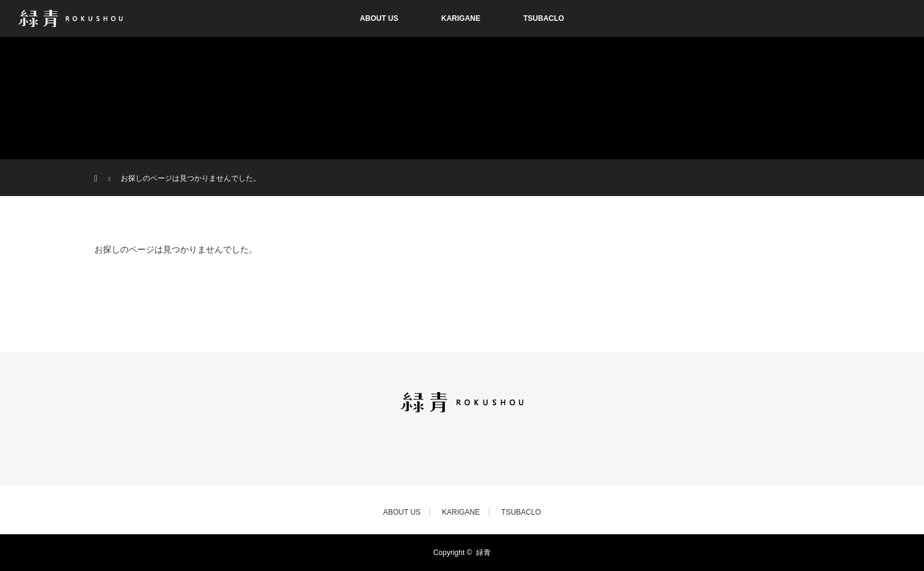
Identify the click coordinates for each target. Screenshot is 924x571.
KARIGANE (461, 18)
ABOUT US (379, 18)
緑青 (483, 553)
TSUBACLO (544, 18)
